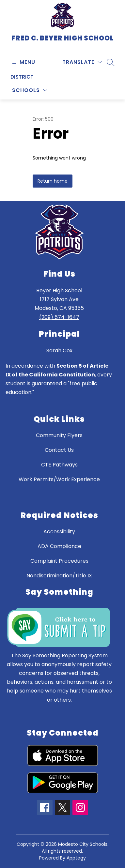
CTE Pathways (59, 465)
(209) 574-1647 (59, 317)
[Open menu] (23, 62)
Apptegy (76, 858)
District (22, 77)
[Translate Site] (82, 62)
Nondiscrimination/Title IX (59, 576)
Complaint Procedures (59, 561)
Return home (53, 181)
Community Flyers (59, 435)
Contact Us (59, 450)
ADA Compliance (59, 546)
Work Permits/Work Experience (59, 479)
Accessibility (59, 532)
